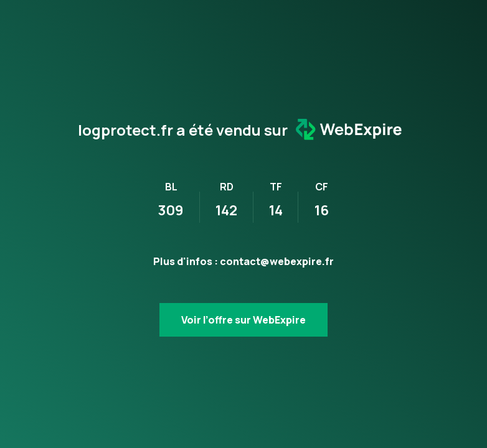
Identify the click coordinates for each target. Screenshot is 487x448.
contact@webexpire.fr (277, 261)
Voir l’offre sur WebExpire (243, 320)
